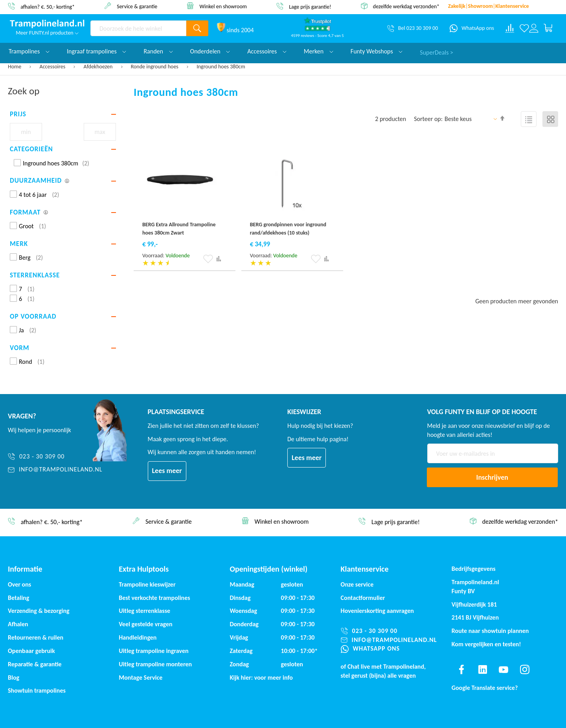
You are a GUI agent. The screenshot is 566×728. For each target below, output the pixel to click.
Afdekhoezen (99, 67)
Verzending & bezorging (39, 611)
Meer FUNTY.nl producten (47, 33)
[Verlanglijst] (524, 28)
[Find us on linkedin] (482, 669)
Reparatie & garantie (35, 664)
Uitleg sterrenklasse (144, 611)
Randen (158, 51)
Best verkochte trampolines (154, 598)
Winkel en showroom (223, 6)
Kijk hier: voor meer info (261, 678)
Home (15, 67)
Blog (14, 678)
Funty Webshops (377, 51)
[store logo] (47, 24)
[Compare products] (510, 28)
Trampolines (29, 51)
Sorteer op (427, 119)
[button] (208, 259)
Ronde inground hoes (155, 67)
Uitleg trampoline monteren (155, 664)
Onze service (357, 584)
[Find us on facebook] (461, 669)
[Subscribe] (492, 477)
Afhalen (18, 624)
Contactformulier (363, 598)
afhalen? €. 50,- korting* (48, 6)
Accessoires (53, 67)
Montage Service (141, 678)
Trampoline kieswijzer (147, 584)
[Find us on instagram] (525, 669)
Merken (319, 51)
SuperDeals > (436, 51)
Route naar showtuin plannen (490, 631)
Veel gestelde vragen (145, 624)
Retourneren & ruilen (36, 637)
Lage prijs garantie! (310, 6)
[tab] (63, 114)
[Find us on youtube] (504, 669)
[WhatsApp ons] (472, 28)
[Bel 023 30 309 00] (413, 28)
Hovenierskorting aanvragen (377, 611)
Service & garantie (137, 6)
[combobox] (138, 28)
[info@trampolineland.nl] (55, 470)
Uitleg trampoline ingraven (153, 651)
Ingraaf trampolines (96, 51)
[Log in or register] (534, 28)
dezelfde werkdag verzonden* (406, 6)
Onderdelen (210, 51)
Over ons (19, 584)
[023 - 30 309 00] (55, 457)
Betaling (18, 598)
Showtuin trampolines (37, 690)
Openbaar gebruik (31, 651)
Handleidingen (138, 637)
